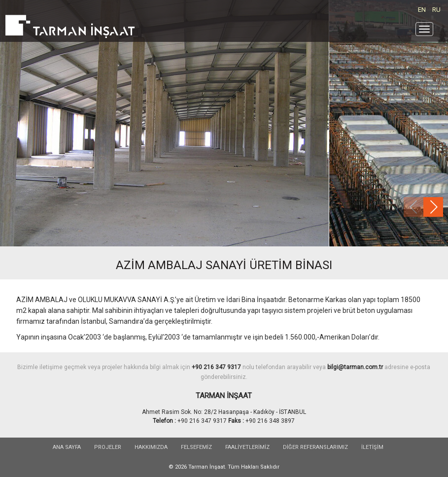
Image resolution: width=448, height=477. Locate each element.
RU (436, 10)
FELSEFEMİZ (196, 447)
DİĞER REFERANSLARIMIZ (315, 447)
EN (422, 10)
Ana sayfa (67, 447)
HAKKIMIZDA (151, 447)
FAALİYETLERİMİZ (247, 447)
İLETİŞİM (372, 447)
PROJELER (108, 447)
